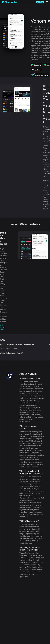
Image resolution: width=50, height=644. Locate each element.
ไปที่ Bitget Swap (2, 327)
